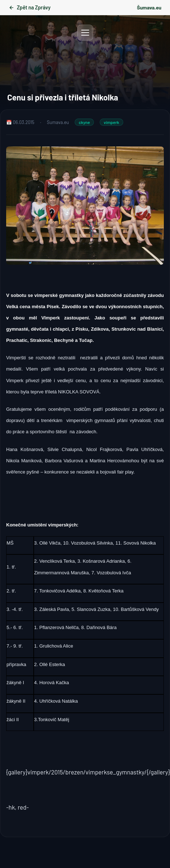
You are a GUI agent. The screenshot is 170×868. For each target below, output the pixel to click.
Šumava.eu (149, 7)
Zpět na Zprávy (30, 7)
